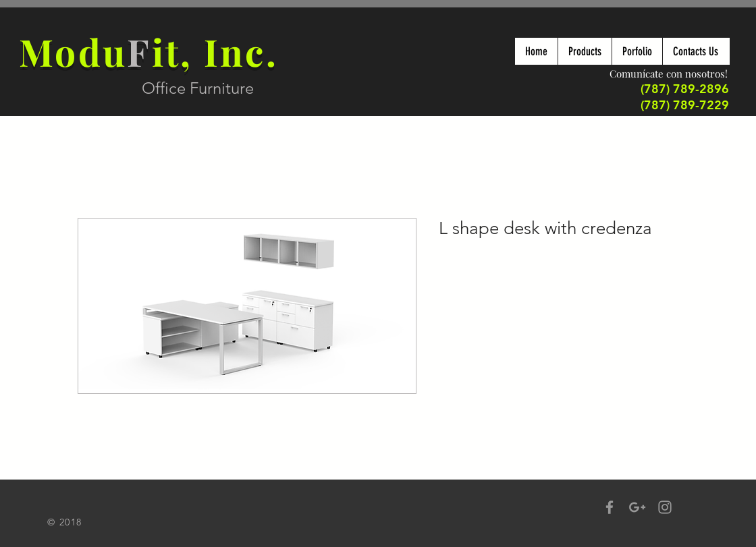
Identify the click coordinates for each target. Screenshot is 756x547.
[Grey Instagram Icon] (665, 507)
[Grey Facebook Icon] (610, 507)
